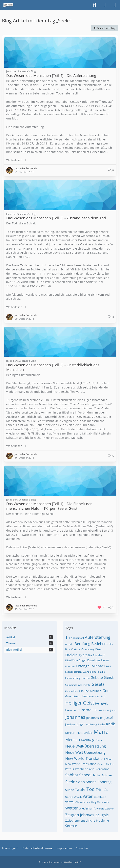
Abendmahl (77, 638)
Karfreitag (91, 724)
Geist (109, 677)
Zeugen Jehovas (80, 815)
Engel (83, 660)
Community (88, 649)
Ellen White (72, 660)
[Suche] (95, 5)
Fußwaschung (73, 678)
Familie (101, 672)
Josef (109, 717)
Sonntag (105, 782)
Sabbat (72, 775)
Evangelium (89, 672)
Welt (106, 802)
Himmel (85, 710)
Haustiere (87, 696)
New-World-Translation (85, 758)
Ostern (101, 764)
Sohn (81, 782)
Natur (99, 740)
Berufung (82, 644)
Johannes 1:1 (95, 718)
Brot (68, 649)
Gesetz (98, 684)
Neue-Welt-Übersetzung (86, 746)
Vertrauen (72, 802)
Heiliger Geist (80, 703)
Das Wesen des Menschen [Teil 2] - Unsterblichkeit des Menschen (53, 367)
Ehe (90, 655)
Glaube (84, 691)
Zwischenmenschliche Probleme (87, 820)
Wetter (72, 808)
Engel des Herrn (98, 660)
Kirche (102, 724)
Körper (70, 733)
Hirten (98, 710)
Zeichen (110, 809)
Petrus (70, 769)
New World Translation (81, 764)
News (109, 759)
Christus (76, 649)
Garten (86, 678)
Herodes (71, 710)
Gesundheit (72, 691)
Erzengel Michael (91, 666)
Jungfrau (70, 724)
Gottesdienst (72, 696)
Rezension (103, 769)
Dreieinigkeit (76, 655)
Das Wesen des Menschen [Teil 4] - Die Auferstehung (51, 75)
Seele (70, 782)
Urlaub (78, 797)
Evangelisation (73, 672)
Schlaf (97, 775)
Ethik (109, 666)
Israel (106, 710)
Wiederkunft (87, 808)
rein (92, 769)
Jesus (113, 710)
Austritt (69, 644)
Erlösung (70, 666)
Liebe (88, 732)
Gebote (97, 677)
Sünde (70, 790)
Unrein (69, 797)
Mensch (73, 740)
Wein (100, 802)
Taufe (80, 789)
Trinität (102, 789)
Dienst (99, 649)
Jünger (80, 724)
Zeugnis (102, 815)
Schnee (107, 775)
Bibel (112, 644)
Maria (101, 732)
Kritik (110, 724)
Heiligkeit (101, 703)
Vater (88, 796)
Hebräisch (101, 696)
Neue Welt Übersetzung (85, 752)
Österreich (71, 826)
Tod (91, 789)
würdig (100, 809)
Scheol (85, 775)
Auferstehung (98, 637)
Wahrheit (85, 802)
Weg (94, 802)
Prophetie (82, 769)
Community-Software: (60, 862)
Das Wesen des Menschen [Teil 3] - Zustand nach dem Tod (56, 218)
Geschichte (84, 685)
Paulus (110, 764)
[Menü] (115, 5)
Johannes (75, 717)
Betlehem (99, 644)
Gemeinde (71, 685)
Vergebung (100, 797)
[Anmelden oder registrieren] (105, 5)
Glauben (96, 691)
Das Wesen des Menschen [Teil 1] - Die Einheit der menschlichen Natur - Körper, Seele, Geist (49, 506)
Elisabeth (99, 655)
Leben (79, 733)
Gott (106, 691)
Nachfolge (88, 740)
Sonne (91, 782)
